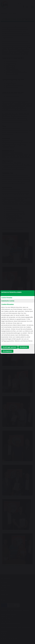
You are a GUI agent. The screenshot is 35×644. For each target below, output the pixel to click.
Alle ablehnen (24, 347)
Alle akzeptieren (7, 351)
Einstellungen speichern (10, 347)
